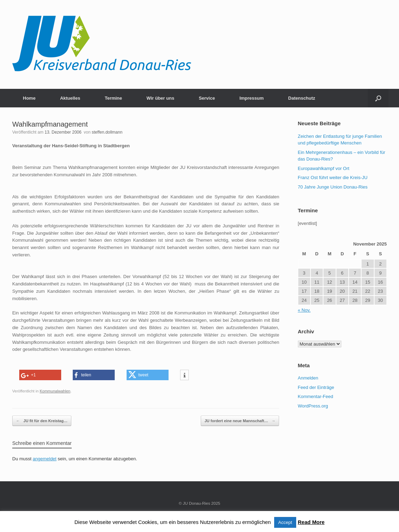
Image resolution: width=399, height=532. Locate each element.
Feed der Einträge (316, 387)
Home (29, 98)
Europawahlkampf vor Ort (324, 168)
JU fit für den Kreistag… (42, 421)
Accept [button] (285, 522)
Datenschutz (302, 98)
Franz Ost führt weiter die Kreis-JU (333, 178)
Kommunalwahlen (55, 391)
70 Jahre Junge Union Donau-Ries (333, 187)
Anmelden (308, 378)
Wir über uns (160, 98)
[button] (378, 98)
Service (207, 98)
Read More (311, 522)
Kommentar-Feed (316, 396)
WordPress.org (313, 406)
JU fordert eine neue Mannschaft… (240, 421)
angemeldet (45, 459)
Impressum (252, 98)
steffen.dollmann (107, 132)
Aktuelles (70, 98)
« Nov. (304, 310)
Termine (113, 98)
